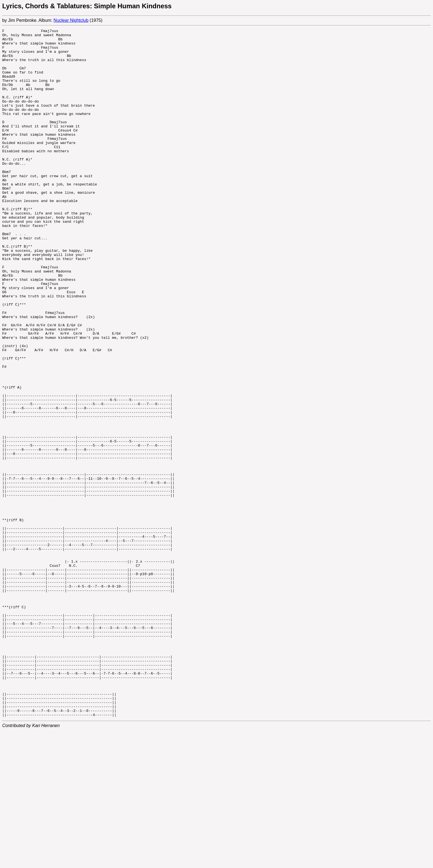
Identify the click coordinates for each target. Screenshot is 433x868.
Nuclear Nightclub (71, 20)
